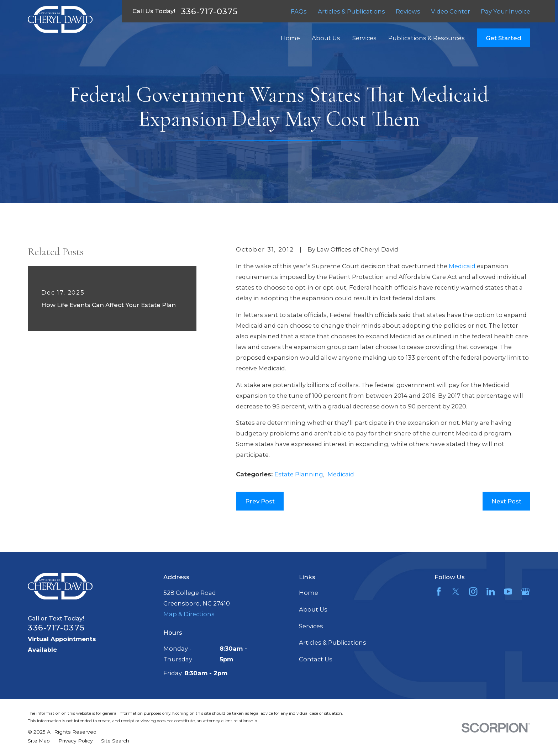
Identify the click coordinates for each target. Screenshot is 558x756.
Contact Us (316, 659)
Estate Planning (299, 474)
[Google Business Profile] (525, 591)
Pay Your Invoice (506, 11)
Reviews (408, 11)
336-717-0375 (209, 11)
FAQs (299, 11)
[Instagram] (473, 591)
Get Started (504, 38)
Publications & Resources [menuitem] (427, 38)
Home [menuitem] (290, 38)
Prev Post (260, 501)
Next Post (506, 501)
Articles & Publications (351, 11)
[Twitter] (456, 591)
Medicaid (462, 266)
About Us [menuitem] (326, 38)
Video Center (451, 11)
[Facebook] (439, 591)
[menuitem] (39, 741)
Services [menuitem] (364, 38)
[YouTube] (508, 591)
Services (311, 626)
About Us (313, 609)
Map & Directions (189, 614)
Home (309, 593)
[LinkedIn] (491, 591)
